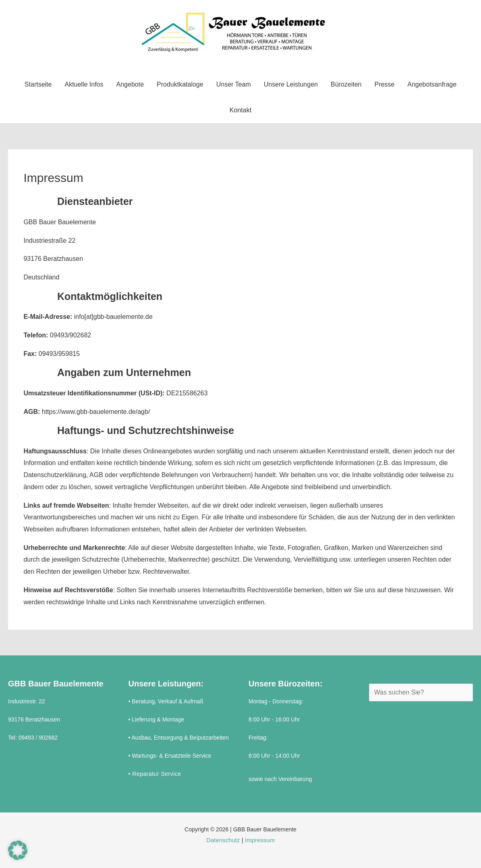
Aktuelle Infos (84, 84)
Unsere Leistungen (291, 84)
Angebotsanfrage (432, 84)
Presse (384, 84)
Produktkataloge (180, 84)
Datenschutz (223, 840)
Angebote (130, 84)
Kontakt (240, 110)
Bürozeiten (346, 84)
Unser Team (234, 84)
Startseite (38, 84)
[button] (18, 850)
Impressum (260, 840)
